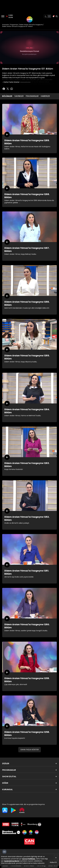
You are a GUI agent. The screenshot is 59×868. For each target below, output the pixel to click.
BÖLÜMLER (7, 96)
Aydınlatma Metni (12, 861)
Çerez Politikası (29, 859)
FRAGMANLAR (32, 96)
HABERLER (45, 96)
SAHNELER (19, 96)
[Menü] (3, 16)
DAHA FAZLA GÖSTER (30, 750)
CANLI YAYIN (9, 16)
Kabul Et (53, 862)
